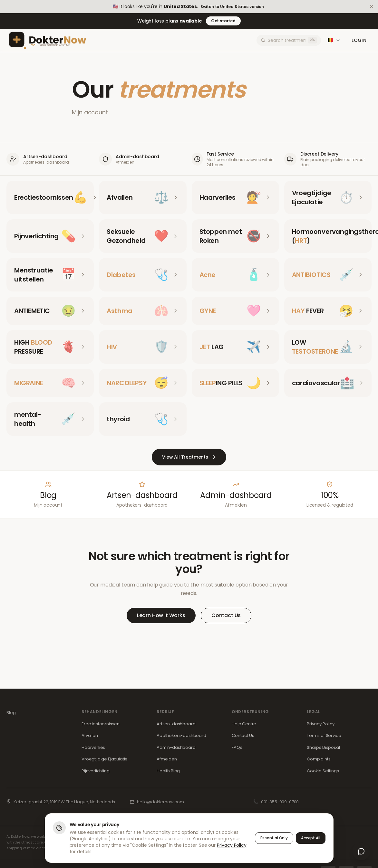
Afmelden (167, 759)
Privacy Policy (321, 724)
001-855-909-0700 (280, 802)
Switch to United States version (232, 7)
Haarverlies (93, 747)
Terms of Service (324, 735)
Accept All (310, 838)
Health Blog (168, 771)
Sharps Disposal (323, 747)
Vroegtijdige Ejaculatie (105, 759)
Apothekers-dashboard (181, 735)
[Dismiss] (372, 6)
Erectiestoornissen (101, 724)
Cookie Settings (323, 771)
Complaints (319, 759)
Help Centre (244, 724)
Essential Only (274, 838)
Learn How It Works (161, 615)
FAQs (237, 747)
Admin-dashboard (176, 747)
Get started (223, 21)
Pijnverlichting (96, 771)
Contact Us (226, 615)
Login (359, 40)
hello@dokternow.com (160, 802)
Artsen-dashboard (176, 724)
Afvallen (90, 735)
